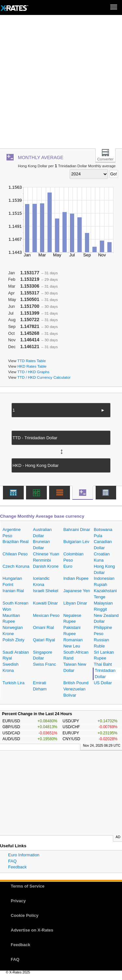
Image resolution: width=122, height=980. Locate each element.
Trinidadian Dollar (105, 674)
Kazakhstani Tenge (105, 594)
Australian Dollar (42, 533)
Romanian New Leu (73, 643)
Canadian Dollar (103, 545)
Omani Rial (43, 627)
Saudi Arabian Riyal (16, 655)
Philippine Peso (103, 631)
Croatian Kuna (102, 557)
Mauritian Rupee (11, 619)
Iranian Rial (13, 591)
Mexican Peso (46, 615)
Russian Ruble (101, 643)
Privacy (18, 901)
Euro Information (24, 855)
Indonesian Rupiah (104, 581)
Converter (105, 159)
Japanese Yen (77, 591)
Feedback (17, 867)
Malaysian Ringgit (103, 606)
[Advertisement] (61, 84)
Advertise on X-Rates (32, 930)
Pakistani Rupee (72, 631)
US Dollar (103, 683)
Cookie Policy (25, 915)
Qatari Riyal (44, 640)
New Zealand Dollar (106, 619)
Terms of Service (28, 886)
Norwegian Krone (13, 631)
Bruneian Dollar (41, 545)
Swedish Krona (11, 667)
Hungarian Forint (12, 581)
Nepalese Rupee (72, 619)
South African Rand (76, 655)
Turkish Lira (14, 683)
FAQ (12, 861)
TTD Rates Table (31, 361)
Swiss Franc (44, 664)
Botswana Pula (103, 533)
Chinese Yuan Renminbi (46, 557)
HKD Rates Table (32, 366)
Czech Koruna (16, 566)
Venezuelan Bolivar (75, 692)
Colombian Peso (74, 557)
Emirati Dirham (40, 686)
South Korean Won (16, 606)
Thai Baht (103, 664)
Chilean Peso (15, 554)
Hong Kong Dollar (104, 569)
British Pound (76, 683)
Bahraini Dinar (77, 530)
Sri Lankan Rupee (104, 655)
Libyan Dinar (75, 603)
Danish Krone (46, 566)
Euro (68, 566)
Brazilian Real (16, 542)
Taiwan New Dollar (75, 667)
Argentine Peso (12, 533)
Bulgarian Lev (76, 542)
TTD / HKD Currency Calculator (44, 377)
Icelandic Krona (41, 581)
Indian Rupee (76, 578)
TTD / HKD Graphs (33, 372)
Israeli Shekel (46, 591)
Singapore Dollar (42, 655)
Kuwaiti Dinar (45, 603)
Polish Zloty (14, 640)
